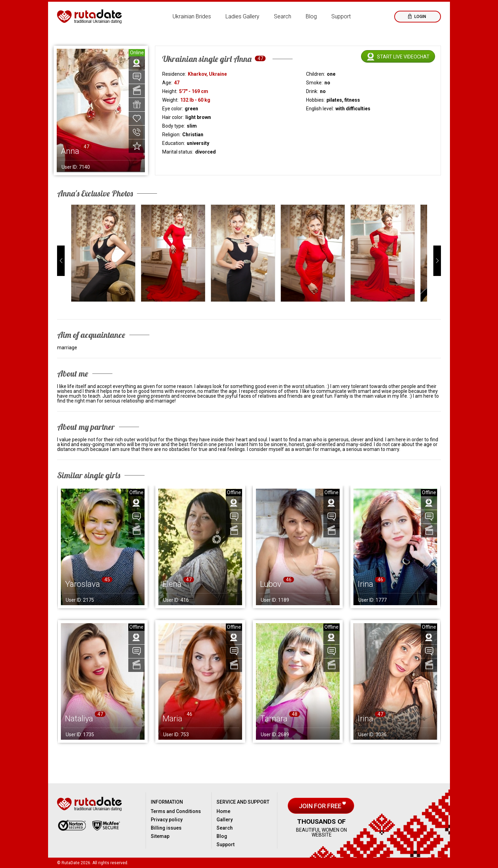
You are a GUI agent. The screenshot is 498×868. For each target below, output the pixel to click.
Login (420, 17)
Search (283, 16)
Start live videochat (403, 57)
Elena (172, 584)
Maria (172, 719)
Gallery (225, 820)
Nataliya (79, 719)
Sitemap (160, 836)
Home (223, 811)
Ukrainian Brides (192, 16)
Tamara (274, 719)
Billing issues (166, 828)
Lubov (271, 584)
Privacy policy (167, 820)
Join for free (321, 806)
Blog (311, 16)
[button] (61, 261)
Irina (365, 584)
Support (341, 16)
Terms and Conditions (176, 811)
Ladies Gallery (242, 16)
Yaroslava (82, 584)
